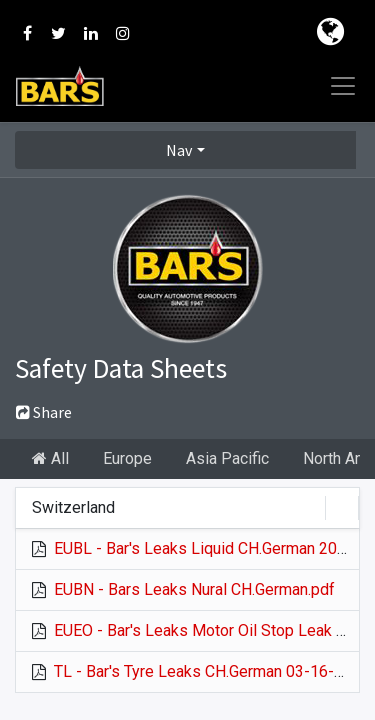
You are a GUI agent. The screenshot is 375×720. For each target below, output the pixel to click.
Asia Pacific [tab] (227, 458)
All (50, 458)
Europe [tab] (127, 458)
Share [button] (44, 412)
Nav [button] (179, 150)
